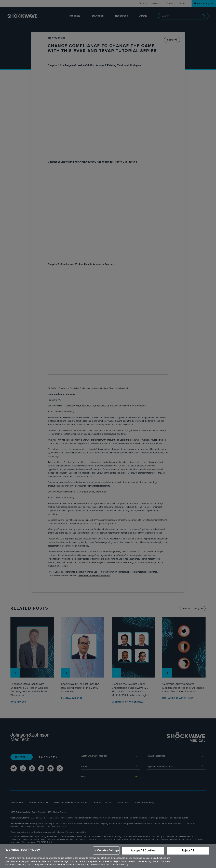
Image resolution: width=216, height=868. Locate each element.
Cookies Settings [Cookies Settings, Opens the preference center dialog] (108, 851)
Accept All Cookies (143, 851)
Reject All (188, 851)
